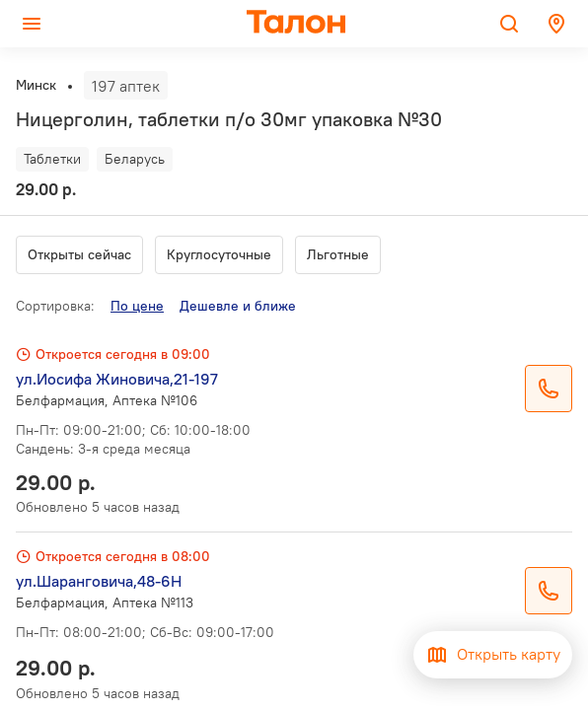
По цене (137, 306)
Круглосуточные (219, 254)
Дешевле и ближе (238, 306)
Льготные (338, 254)
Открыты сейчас (79, 254)
